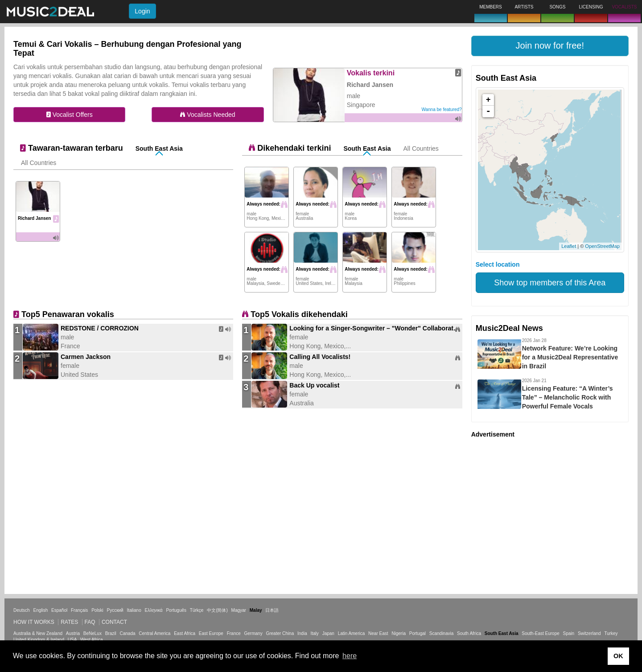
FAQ (90, 622)
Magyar (239, 610)
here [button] (350, 656)
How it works (34, 622)
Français (79, 610)
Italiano (134, 610)
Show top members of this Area (550, 283)
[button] (550, 46)
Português (176, 610)
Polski (97, 610)
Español (59, 610)
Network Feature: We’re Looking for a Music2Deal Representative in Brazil (570, 357)
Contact (114, 622)
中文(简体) (217, 610)
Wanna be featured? (441, 109)
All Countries (39, 163)
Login (142, 11)
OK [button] (618, 656)
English (40, 610)
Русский (115, 610)
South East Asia (159, 148)
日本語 (272, 610)
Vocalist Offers (70, 115)
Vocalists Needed (208, 115)
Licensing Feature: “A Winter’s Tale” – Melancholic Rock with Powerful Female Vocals (568, 397)
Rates (69, 622)
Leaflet (569, 246)
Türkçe (197, 610)
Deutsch (22, 610)
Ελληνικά (154, 610)
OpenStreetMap (602, 246)
